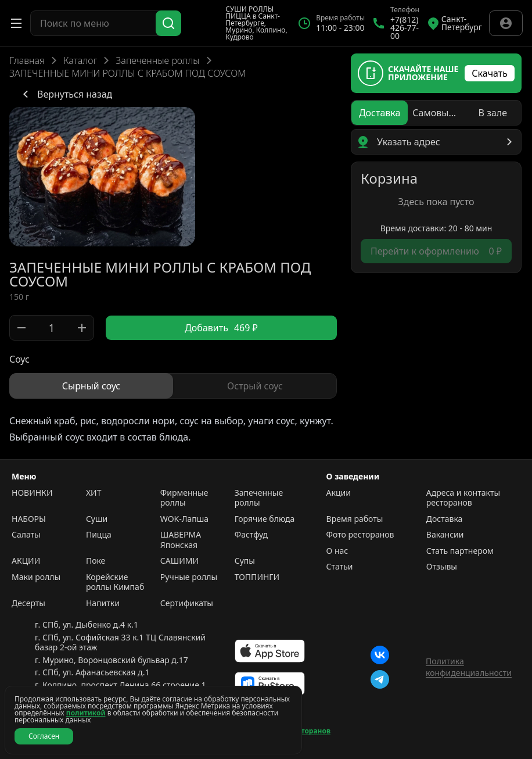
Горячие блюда (265, 519)
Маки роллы (36, 577)
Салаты (26, 535)
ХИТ (94, 493)
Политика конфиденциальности (469, 667)
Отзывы (442, 567)
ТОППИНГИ (257, 577)
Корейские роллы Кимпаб (115, 582)
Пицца (99, 535)
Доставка (445, 519)
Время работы (355, 519)
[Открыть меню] (16, 23)
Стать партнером (460, 551)
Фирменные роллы (184, 498)
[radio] (91, 386)
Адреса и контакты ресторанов (463, 498)
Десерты (28, 603)
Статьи (340, 567)
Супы (245, 561)
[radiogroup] (173, 386)
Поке (96, 561)
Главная (27, 60)
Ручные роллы (189, 577)
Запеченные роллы (157, 60)
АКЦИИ (26, 561)
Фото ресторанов (360, 535)
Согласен (44, 736)
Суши (97, 519)
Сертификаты (187, 603)
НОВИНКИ (32, 493)
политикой (86, 713)
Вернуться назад (65, 94)
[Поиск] (168, 23)
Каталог (80, 60)
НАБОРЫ (29, 519)
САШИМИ (179, 561)
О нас (337, 551)
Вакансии (445, 535)
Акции (339, 493)
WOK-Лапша (184, 519)
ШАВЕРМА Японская (181, 540)
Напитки (103, 603)
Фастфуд (251, 535)
